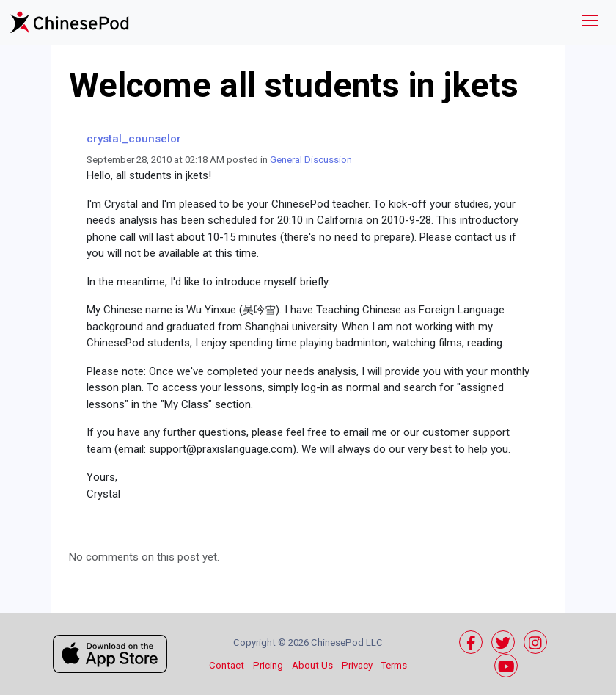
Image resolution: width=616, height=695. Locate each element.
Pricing (268, 665)
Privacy (357, 665)
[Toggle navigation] (590, 22)
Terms (394, 665)
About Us (312, 665)
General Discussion (311, 160)
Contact (227, 665)
